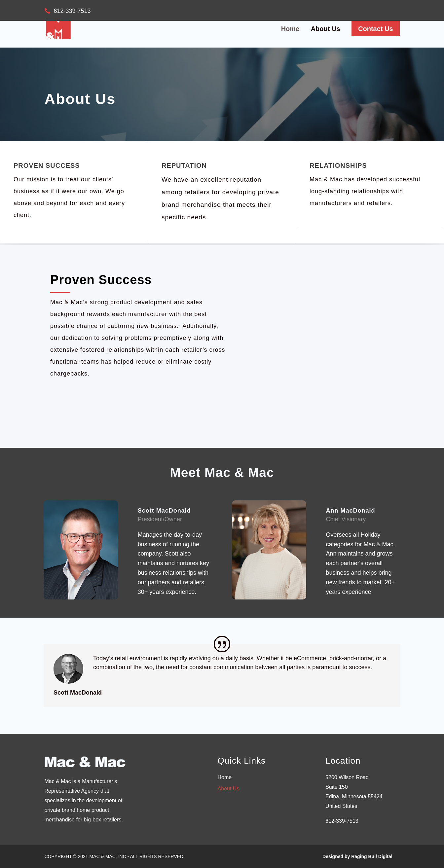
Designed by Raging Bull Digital (357, 856)
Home (290, 29)
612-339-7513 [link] (342, 821)
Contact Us (376, 29)
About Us (326, 29)
